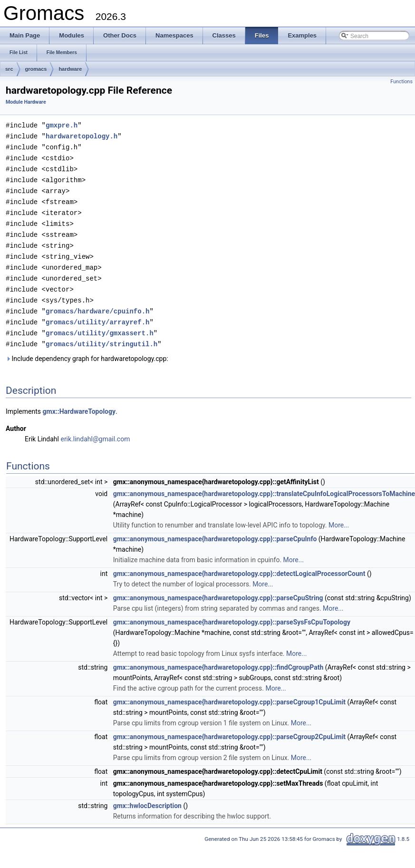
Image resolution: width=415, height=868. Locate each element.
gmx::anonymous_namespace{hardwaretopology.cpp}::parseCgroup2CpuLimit (229, 727)
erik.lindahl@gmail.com (95, 429)
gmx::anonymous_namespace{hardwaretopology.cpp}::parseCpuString (218, 588)
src (9, 69)
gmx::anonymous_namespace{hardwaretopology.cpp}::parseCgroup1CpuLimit (229, 692)
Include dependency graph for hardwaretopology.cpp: (87, 349)
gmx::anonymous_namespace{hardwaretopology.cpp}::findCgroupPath (218, 657)
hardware (70, 69)
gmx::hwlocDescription (147, 796)
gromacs (36, 69)
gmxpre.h (62, 125)
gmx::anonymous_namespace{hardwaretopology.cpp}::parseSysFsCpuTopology (232, 612)
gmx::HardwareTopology (79, 401)
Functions (401, 82)
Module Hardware (26, 102)
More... (339, 515)
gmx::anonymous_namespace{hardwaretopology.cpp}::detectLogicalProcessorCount (239, 564)
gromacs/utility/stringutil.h (101, 334)
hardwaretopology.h (82, 135)
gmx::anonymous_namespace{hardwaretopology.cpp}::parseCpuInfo (215, 529)
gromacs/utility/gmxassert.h (100, 324)
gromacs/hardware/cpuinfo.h (97, 303)
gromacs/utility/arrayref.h (97, 313)
